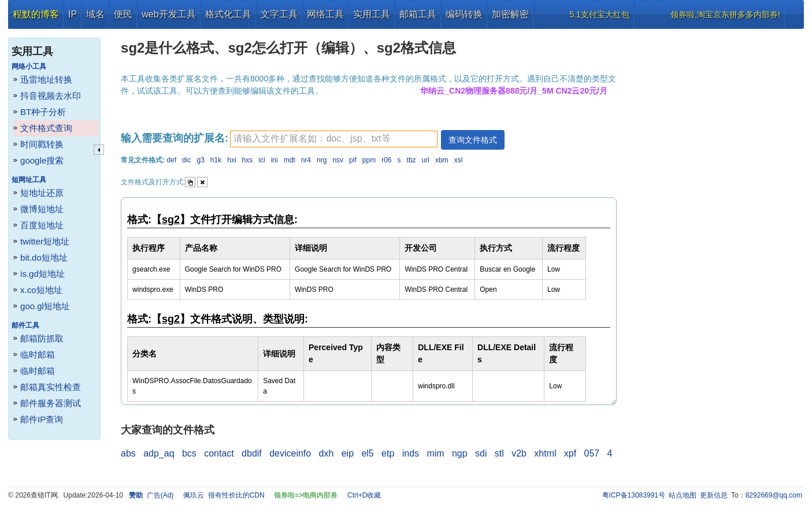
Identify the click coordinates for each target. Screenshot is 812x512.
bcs (189, 453)
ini (275, 160)
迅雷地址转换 (46, 79)
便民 (123, 14)
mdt (290, 160)
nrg (322, 160)
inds (411, 453)
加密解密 (510, 14)
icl (262, 160)
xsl (459, 160)
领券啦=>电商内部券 (306, 495)
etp (388, 453)
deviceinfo (290, 453)
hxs (248, 160)
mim (435, 453)
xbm (442, 160)
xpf (570, 453)
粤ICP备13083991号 (634, 495)
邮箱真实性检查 (51, 387)
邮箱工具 (418, 14)
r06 (386, 160)
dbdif (252, 453)
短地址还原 (42, 193)
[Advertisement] (717, 202)
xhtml (545, 453)
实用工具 (372, 14)
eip (348, 453)
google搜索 (42, 160)
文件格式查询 (46, 128)
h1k (216, 160)
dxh (327, 453)
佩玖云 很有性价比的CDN (224, 495)
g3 (200, 160)
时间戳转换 (42, 144)
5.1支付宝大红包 (600, 14)
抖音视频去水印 (51, 96)
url (426, 160)
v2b (519, 453)
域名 (95, 14)
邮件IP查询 (42, 419)
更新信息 (714, 495)
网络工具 (325, 14)
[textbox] (334, 139)
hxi (231, 160)
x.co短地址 (41, 290)
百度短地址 (42, 225)
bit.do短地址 (44, 257)
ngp (460, 453)
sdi (481, 453)
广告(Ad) (160, 495)
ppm (369, 160)
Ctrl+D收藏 (364, 495)
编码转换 (464, 14)
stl (499, 453)
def (171, 160)
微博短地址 (42, 209)
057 (592, 453)
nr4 (306, 160)
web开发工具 (168, 14)
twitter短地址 (45, 241)
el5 (367, 453)
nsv (338, 160)
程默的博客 (36, 14)
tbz (411, 160)
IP (73, 14)
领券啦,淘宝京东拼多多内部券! (725, 14)
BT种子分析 (43, 112)
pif (353, 160)
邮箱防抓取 (42, 338)
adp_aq (159, 453)
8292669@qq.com (774, 495)
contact (219, 453)
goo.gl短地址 (45, 306)
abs (128, 453)
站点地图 (683, 495)
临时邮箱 (38, 355)
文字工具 (279, 14)
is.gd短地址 (42, 274)
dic (186, 160)
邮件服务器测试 (51, 403)
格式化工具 (228, 14)
